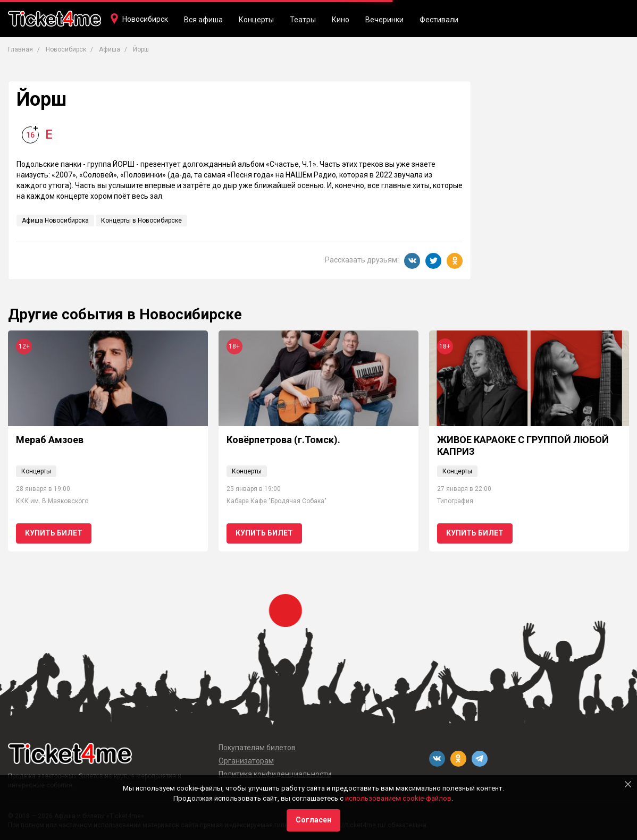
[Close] (628, 784)
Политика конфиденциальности (275, 774)
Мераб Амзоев (50, 440)
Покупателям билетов (257, 748)
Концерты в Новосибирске (141, 220)
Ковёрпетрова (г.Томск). (283, 440)
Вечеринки (384, 20)
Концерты (256, 20)
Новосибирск (145, 19)
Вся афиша (203, 20)
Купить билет (54, 533)
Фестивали (439, 20)
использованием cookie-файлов (398, 798)
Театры (303, 20)
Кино (341, 20)
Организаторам (246, 761)
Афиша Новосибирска (55, 220)
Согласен (313, 820)
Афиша (110, 49)
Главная (20, 49)
